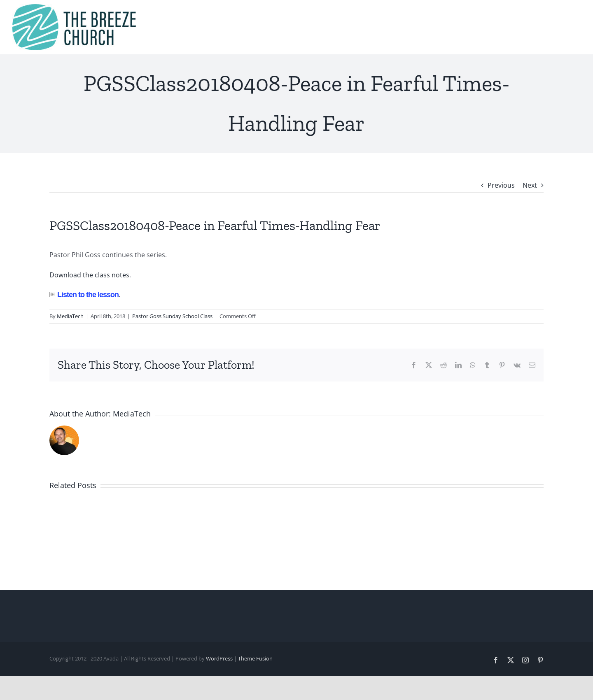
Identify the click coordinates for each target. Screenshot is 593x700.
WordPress (219, 658)
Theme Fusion (255, 658)
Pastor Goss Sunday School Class (172, 316)
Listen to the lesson (84, 295)
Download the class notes (89, 275)
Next (530, 185)
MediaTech (70, 316)
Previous (501, 185)
